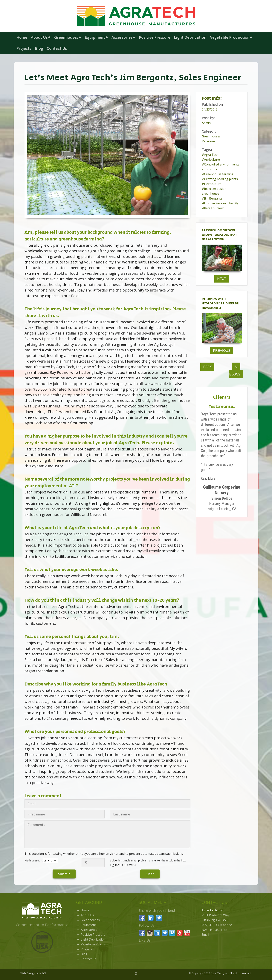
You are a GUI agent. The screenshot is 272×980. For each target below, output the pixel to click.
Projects (24, 48)
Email (205, 935)
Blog (39, 48)
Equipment (96, 37)
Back (207, 367)
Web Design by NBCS (33, 973)
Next (222, 279)
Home (22, 37)
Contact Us (57, 48)
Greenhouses (68, 37)
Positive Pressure (155, 37)
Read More (208, 478)
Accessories (123, 37)
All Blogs (235, 370)
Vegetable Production (231, 37)
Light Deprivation (190, 37)
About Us (41, 37)
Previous (222, 351)
